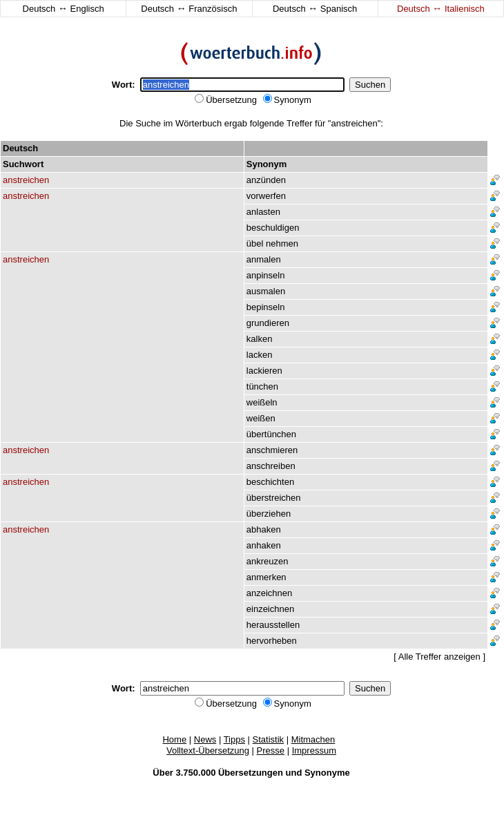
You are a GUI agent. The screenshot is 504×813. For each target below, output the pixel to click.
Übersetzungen (251, 773)
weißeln (262, 402)
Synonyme (327, 773)
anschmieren (272, 450)
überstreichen (274, 498)
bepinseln (266, 307)
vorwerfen (266, 196)
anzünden (266, 180)
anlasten (263, 212)
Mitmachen (313, 739)
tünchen (262, 386)
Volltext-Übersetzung (208, 750)
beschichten (270, 482)
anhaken (264, 545)
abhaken (264, 529)
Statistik (269, 739)
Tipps (234, 739)
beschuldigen (273, 228)
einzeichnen (270, 609)
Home (174, 739)
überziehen (269, 514)
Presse (271, 750)
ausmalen (266, 291)
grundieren (268, 323)
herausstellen (273, 625)
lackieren (264, 371)
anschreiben (271, 466)
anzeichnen (270, 593)
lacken (260, 355)
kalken (260, 339)
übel (255, 243)
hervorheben (272, 641)
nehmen (282, 243)
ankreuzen (268, 561)
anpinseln (266, 275)
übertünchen (271, 434)
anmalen (264, 259)
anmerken (266, 577)
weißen (261, 418)
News (205, 739)
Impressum (314, 750)
